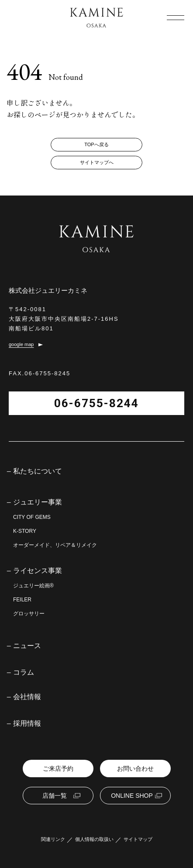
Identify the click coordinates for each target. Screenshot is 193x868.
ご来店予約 (58, 769)
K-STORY (25, 531)
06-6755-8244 (96, 403)
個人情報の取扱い (94, 839)
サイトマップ (138, 839)
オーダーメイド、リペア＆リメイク (55, 545)
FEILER (22, 600)
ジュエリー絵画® (33, 586)
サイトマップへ (97, 162)
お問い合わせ (135, 769)
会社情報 (27, 697)
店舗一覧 (55, 796)
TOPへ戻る (96, 144)
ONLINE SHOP (132, 796)
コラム (24, 672)
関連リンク (53, 839)
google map (21, 345)
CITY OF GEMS (32, 517)
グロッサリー (29, 614)
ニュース (27, 646)
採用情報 (27, 724)
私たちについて (38, 471)
